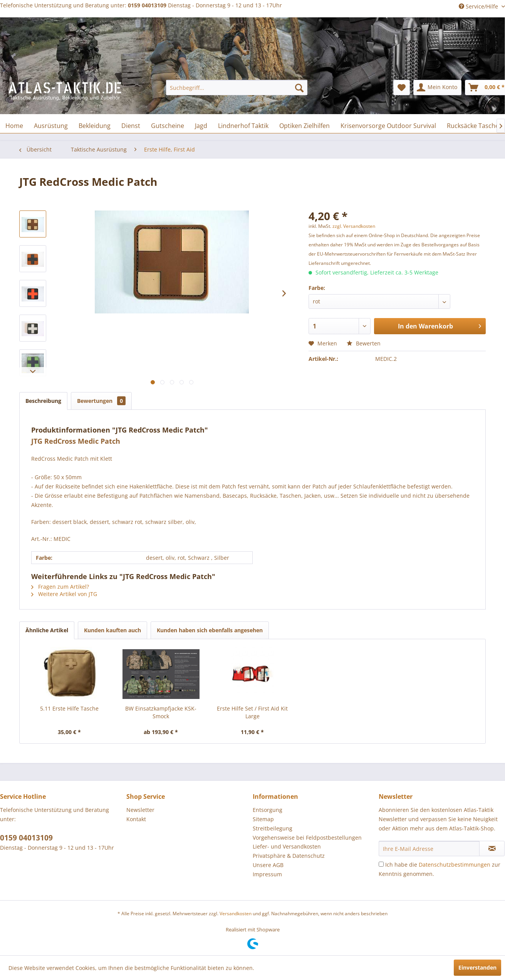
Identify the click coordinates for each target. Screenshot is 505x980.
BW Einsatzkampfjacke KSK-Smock (161, 712)
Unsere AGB (268, 865)
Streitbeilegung (273, 828)
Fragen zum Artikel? (60, 587)
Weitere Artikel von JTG (64, 594)
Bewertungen (101, 401)
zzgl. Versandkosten (354, 226)
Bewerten (364, 343)
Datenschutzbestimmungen (455, 865)
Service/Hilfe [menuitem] (479, 6)
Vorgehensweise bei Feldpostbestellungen (307, 838)
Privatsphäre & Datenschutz (289, 856)
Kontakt (136, 819)
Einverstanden (477, 967)
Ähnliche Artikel (47, 630)
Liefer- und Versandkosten (287, 846)
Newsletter (140, 810)
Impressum (267, 874)
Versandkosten (236, 913)
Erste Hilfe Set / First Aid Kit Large (252, 712)
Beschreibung (43, 401)
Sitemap (263, 819)
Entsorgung (268, 810)
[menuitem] (237, 88)
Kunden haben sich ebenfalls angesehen (210, 630)
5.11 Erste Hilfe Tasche (69, 708)
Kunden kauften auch (112, 630)
